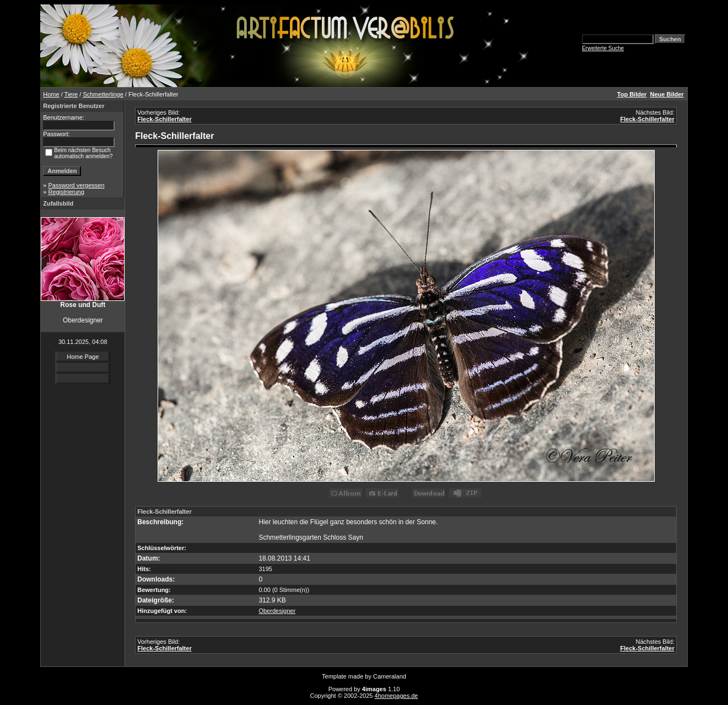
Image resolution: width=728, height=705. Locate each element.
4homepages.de (397, 696)
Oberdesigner (277, 611)
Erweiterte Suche (603, 48)
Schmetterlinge (103, 94)
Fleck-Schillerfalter (164, 119)
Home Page (83, 357)
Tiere (71, 94)
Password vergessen (76, 185)
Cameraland (390, 676)
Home (51, 94)
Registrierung (66, 192)
